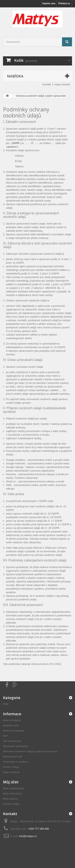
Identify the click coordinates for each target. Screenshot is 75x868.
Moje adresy (10, 799)
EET (5, 736)
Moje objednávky (13, 788)
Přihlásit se (64, 3)
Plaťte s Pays (11, 767)
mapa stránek (62, 84)
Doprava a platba (13, 731)
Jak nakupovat (12, 741)
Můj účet (11, 782)
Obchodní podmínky (16, 746)
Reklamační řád (13, 757)
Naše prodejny (12, 720)
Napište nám (49, 3)
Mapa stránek (11, 772)
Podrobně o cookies (15, 762)
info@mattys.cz (28, 836)
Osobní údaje (11, 804)
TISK (6, 704)
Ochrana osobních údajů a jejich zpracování (30, 751)
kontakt (47, 84)
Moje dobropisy (13, 794)
